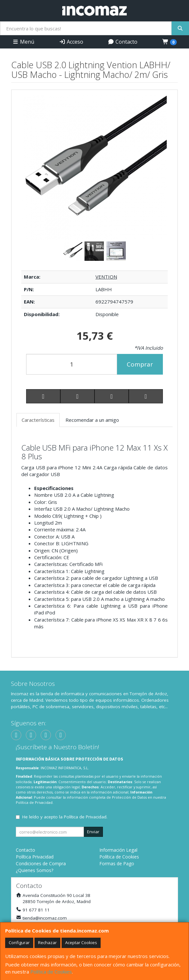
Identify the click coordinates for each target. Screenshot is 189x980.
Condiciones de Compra (41, 863)
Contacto (123, 42)
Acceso (71, 42)
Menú (23, 42)
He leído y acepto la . (65, 817)
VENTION (106, 277)
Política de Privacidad (34, 802)
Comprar (140, 364)
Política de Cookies (51, 972)
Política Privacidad (35, 857)
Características (38, 420)
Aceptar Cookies (81, 943)
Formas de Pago (117, 863)
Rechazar (47, 943)
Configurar (19, 943)
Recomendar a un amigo (92, 420)
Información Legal (118, 850)
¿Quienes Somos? (35, 870)
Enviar (93, 832)
